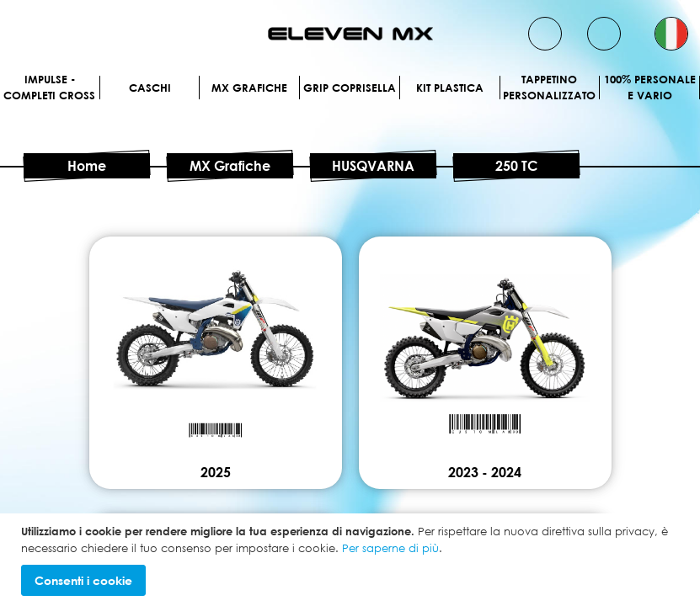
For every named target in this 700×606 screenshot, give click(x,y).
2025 (216, 472)
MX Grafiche (249, 88)
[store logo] (350, 34)
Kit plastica (450, 88)
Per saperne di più (390, 548)
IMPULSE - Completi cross (49, 88)
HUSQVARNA (373, 166)
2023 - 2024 (485, 472)
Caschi (150, 88)
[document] (352, 560)
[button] (671, 34)
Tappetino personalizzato (549, 88)
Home (87, 166)
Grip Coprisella (350, 88)
